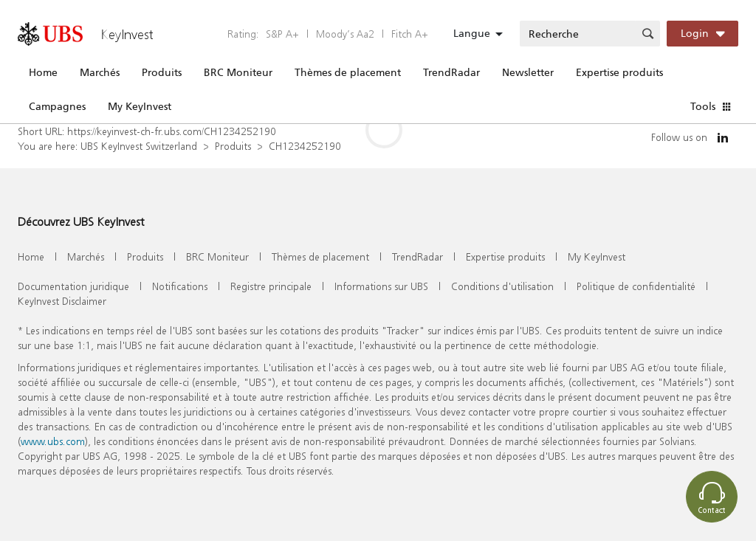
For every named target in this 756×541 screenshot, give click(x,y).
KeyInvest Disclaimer (62, 301)
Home (43, 72)
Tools (703, 106)
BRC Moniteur (238, 72)
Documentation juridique (73, 286)
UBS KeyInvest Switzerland (139, 146)
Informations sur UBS (381, 286)
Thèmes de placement (348, 72)
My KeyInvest (140, 106)
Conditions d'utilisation (502, 286)
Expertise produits (619, 72)
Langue (472, 33)
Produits (162, 72)
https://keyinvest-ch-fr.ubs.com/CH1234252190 (172, 131)
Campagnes (57, 106)
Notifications (180, 286)
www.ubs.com (53, 441)
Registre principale (271, 286)
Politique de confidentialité (636, 286)
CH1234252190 (305, 146)
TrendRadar (451, 72)
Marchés (100, 72)
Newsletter (528, 72)
